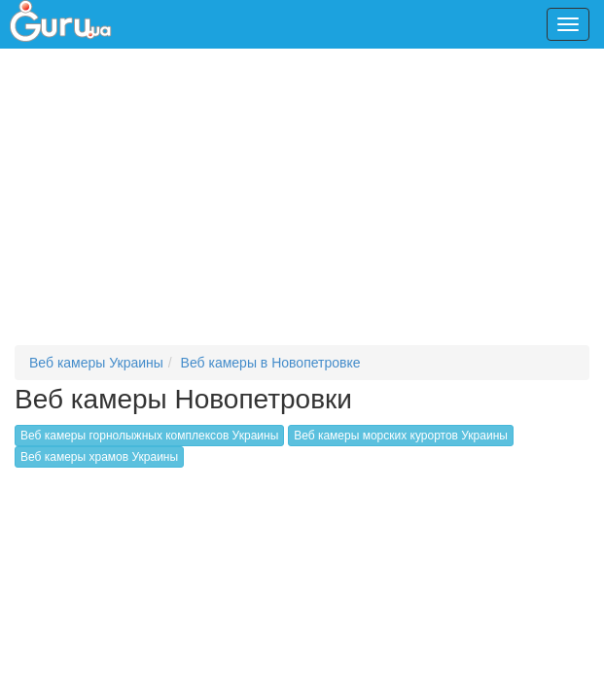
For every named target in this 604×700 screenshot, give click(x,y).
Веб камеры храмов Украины (99, 457)
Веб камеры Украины (96, 363)
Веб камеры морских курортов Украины (401, 436)
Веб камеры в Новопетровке (271, 363)
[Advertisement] (309, 204)
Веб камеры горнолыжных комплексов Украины (149, 436)
